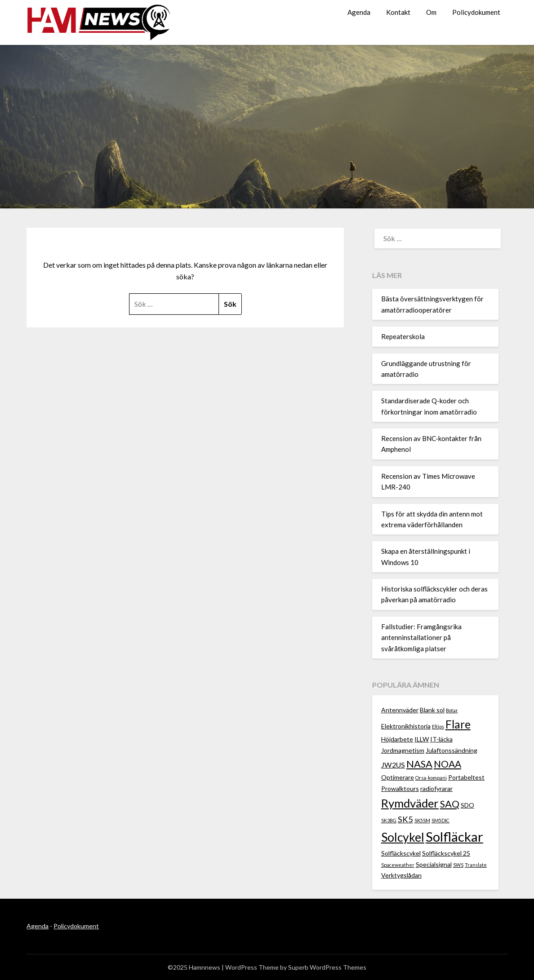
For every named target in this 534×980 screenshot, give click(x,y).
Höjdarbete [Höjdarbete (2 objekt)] (397, 739)
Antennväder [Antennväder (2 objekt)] (400, 710)
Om (431, 12)
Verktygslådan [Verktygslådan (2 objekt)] (401, 875)
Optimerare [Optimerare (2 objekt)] (398, 777)
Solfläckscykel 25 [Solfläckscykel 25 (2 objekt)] (446, 853)
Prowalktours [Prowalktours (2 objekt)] (400, 788)
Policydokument (476, 12)
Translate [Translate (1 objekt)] (476, 865)
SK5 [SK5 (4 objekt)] (405, 819)
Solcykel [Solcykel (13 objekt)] (403, 837)
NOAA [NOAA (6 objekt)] (447, 764)
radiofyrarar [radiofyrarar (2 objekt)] (436, 788)
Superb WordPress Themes (327, 967)
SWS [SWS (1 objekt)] (458, 865)
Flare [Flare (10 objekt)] (458, 724)
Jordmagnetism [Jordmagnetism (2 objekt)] (403, 750)
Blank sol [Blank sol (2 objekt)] (432, 710)
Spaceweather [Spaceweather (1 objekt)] (398, 865)
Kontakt (398, 12)
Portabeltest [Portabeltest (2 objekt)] (466, 777)
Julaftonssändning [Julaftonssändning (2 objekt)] (452, 750)
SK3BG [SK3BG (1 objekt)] (389, 820)
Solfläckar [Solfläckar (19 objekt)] (454, 837)
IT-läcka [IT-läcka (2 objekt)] (441, 739)
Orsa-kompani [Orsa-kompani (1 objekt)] (431, 778)
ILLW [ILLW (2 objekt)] (422, 739)
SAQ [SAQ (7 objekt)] (450, 804)
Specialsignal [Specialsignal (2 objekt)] (434, 864)
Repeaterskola (403, 336)
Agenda (359, 12)
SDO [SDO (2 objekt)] (467, 805)
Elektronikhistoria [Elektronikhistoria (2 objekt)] (406, 726)
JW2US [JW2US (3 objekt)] (393, 765)
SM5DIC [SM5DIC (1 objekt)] (441, 820)
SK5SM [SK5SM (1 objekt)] (422, 820)
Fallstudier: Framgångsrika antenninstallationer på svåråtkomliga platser (421, 638)
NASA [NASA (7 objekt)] (419, 764)
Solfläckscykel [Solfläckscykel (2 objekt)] (401, 853)
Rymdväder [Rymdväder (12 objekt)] (410, 803)
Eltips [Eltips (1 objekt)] (438, 726)
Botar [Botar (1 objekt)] (452, 710)
